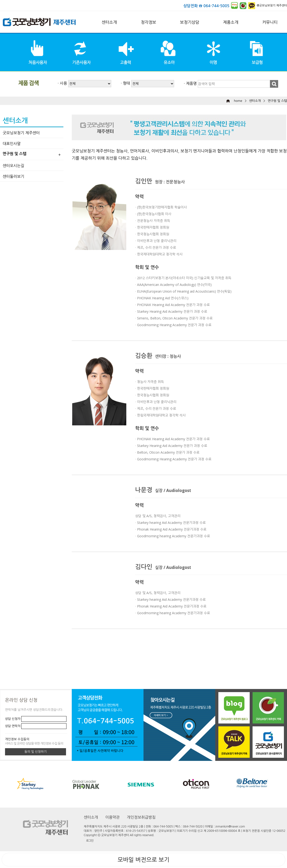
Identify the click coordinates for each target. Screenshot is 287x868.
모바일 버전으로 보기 (143, 860)
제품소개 (231, 22)
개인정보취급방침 (141, 817)
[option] (148, 784)
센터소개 (109, 22)
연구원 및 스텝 (277, 101)
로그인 (90, 841)
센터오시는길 (13, 166)
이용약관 (112, 817)
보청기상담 (190, 22)
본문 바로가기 (0, 0)
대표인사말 (12, 144)
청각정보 (149, 22)
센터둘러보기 (13, 176)
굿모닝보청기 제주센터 (21, 133)
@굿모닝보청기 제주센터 (272, 6)
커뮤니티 (270, 22)
